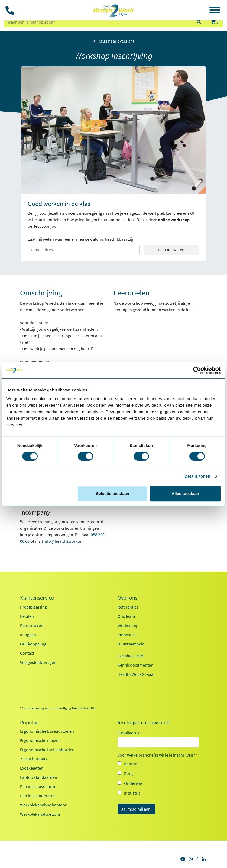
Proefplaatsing (33, 607)
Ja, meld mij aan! (137, 809)
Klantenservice (37, 598)
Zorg (128, 773)
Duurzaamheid (131, 644)
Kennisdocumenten (135, 665)
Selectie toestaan (113, 494)
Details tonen (197, 476)
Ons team (126, 616)
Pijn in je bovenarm (38, 786)
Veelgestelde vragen (38, 662)
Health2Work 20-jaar (136, 674)
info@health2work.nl (63, 541)
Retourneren (32, 625)
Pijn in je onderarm (37, 796)
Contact (27, 653)
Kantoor (132, 764)
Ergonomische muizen (40, 740)
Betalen (27, 616)
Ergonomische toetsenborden (47, 750)
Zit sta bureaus (34, 759)
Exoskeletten (32, 768)
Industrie (132, 793)
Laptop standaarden (39, 777)
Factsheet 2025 (131, 656)
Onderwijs (133, 783)
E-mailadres (130, 733)
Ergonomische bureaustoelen (47, 731)
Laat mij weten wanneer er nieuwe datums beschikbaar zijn (81, 239)
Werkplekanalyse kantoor (43, 805)
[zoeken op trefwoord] (98, 22)
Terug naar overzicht (114, 41)
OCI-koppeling (33, 644)
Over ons (127, 598)
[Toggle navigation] (215, 11)
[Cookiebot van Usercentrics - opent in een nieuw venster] (197, 370)
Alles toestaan (185, 494)
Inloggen (28, 635)
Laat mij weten (171, 250)
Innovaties (127, 635)
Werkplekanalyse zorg (40, 814)
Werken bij (127, 625)
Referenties (128, 607)
